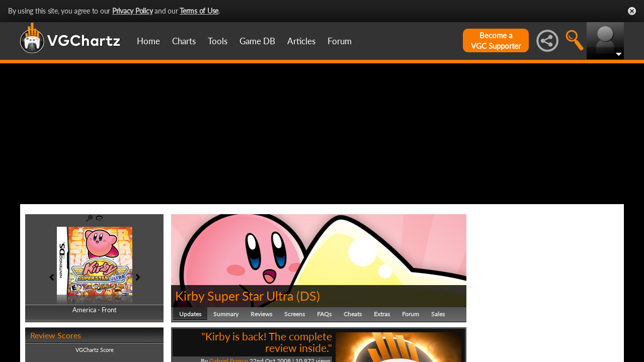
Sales (438, 314)
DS (308, 296)
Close (632, 11)
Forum (340, 41)
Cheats (353, 314)
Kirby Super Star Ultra (234, 296)
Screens (295, 314)
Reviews (261, 314)
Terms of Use (199, 11)
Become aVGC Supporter (496, 40)
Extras (382, 314)
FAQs (324, 314)
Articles (301, 41)
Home (148, 41)
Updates (190, 314)
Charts (184, 41)
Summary (226, 314)
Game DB (257, 41)
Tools (218, 41)
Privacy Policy (133, 11)
